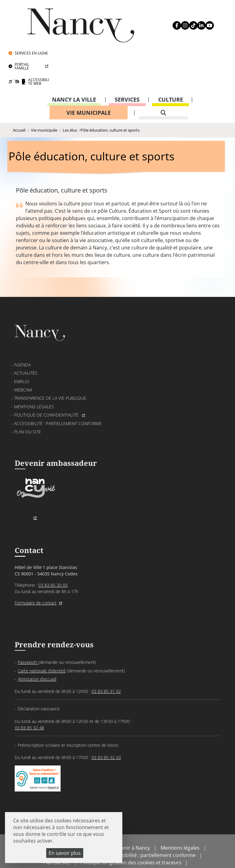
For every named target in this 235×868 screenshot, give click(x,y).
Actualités (26, 346)
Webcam (23, 363)
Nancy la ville (74, 57)
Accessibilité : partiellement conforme (58, 397)
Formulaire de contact (36, 579)
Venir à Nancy (134, 832)
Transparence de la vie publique (50, 371)
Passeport (28, 640)
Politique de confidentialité (47, 388)
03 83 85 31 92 (106, 669)
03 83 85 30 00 (53, 561)
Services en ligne (205, 11)
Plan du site (28, 405)
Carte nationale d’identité (42, 648)
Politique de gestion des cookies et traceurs (131, 847)
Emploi (22, 355)
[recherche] (164, 71)
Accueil (19, 89)
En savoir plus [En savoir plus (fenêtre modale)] (65, 853)
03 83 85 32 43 (106, 735)
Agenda (22, 338)
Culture (171, 57)
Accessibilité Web (205, 39)
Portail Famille (195, 24)
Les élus (70, 89)
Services (127, 57)
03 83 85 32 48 (29, 705)
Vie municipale (89, 70)
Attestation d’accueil (37, 657)
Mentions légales (34, 380)
